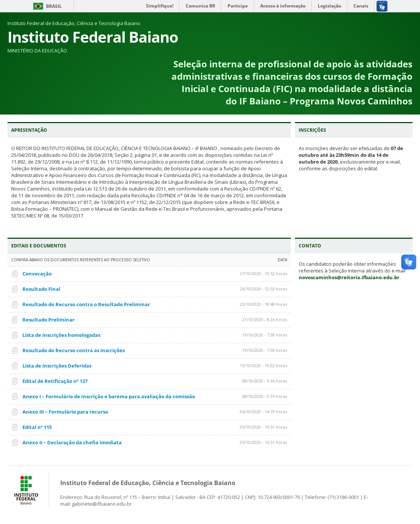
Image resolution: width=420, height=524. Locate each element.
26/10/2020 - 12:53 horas (264, 289)
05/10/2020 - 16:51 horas (264, 427)
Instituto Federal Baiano (93, 37)
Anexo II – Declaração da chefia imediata (72, 442)
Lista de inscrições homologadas (61, 335)
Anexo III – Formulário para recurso (65, 412)
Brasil (54, 6)
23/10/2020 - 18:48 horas (264, 304)
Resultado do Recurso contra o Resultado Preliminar (86, 304)
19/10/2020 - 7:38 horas (265, 335)
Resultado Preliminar (48, 320)
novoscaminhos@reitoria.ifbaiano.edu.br (349, 277)
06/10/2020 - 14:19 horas (264, 412)
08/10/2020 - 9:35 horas (265, 396)
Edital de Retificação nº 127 (55, 381)
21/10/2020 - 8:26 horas (265, 319)
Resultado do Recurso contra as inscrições (74, 350)
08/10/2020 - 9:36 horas (265, 381)
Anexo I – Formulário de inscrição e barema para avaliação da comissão (109, 396)
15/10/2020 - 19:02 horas (264, 365)
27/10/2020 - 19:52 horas (264, 273)
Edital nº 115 (37, 427)
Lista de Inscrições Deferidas (57, 366)
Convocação (37, 274)
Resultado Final (41, 289)
